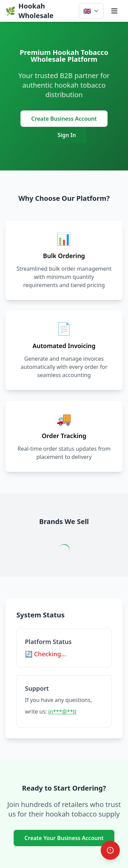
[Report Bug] (110, 850)
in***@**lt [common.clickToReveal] (62, 712)
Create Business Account (64, 119)
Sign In (67, 135)
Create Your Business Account (64, 838)
